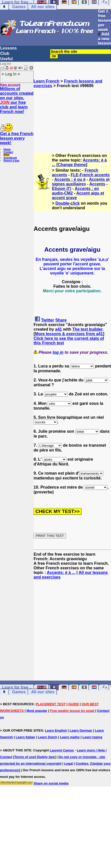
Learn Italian (25, 737)
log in (58, 352)
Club (5, 53)
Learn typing (92, 737)
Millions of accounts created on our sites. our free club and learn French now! (17, 100)
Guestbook (10, 158)
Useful (6, 59)
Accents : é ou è (70, 179)
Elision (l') (62, 189)
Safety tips (46, 757)
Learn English (56, 730)
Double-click (68, 203)
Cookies (82, 763)
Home (7, 149)
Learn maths (70, 737)
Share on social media (51, 783)
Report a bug (11, 161)
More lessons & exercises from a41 (69, 334)
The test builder (87, 329)
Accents (97, 184)
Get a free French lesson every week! (17, 138)
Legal (68, 763)
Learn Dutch (48, 737)
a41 (58, 329)
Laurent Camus (62, 750)
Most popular (37, 711)
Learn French (46, 81)
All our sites (43, 7)
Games (19, 7)
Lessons (9, 48)
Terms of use (24, 757)
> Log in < (11, 74)
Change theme (72, 165)
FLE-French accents (90, 175)
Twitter (47, 320)
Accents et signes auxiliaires (81, 182)
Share (61, 320)
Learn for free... (17, 687)
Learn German (81, 730)
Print (6, 155)
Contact (8, 152)
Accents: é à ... (61, 573)
